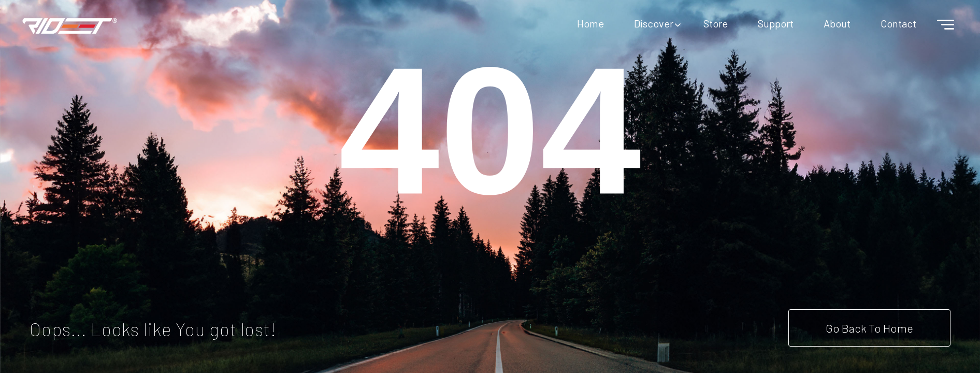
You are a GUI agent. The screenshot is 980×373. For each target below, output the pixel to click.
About (837, 23)
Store (716, 23)
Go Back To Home (869, 328)
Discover (654, 23)
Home (590, 23)
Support (776, 23)
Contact (898, 23)
